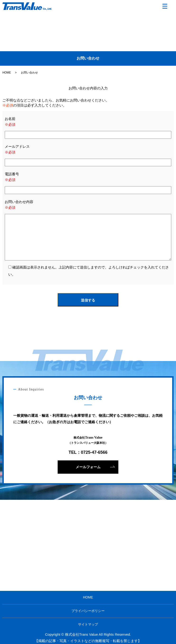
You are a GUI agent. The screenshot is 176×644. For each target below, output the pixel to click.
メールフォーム (88, 467)
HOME (7, 73)
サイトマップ (88, 624)
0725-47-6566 (94, 452)
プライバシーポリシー (88, 611)
